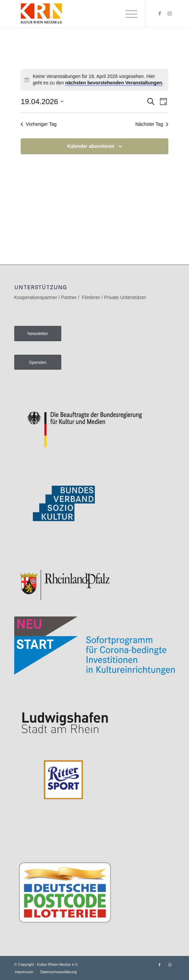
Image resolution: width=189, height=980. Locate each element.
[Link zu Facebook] (160, 14)
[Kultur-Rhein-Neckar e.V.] (78, 14)
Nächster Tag (152, 124)
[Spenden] (38, 362)
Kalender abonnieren (91, 146)
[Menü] (128, 14)
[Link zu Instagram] (170, 14)
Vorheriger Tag (39, 124)
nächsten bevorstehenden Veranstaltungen (113, 83)
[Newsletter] (38, 334)
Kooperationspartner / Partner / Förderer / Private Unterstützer (80, 297)
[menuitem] (128, 14)
